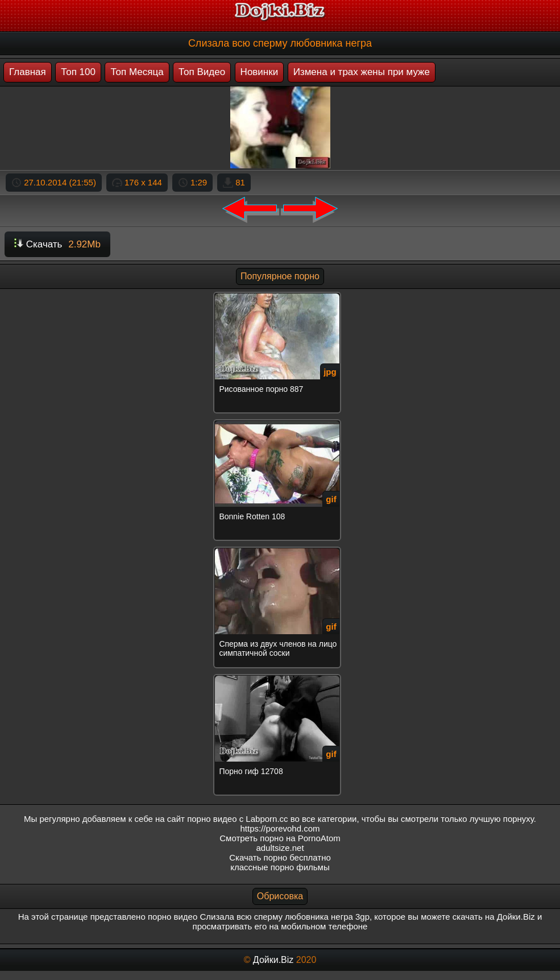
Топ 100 (78, 72)
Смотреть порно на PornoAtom (280, 838)
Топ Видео (202, 72)
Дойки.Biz (273, 960)
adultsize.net (280, 848)
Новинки (260, 72)
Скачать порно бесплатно (280, 857)
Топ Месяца (137, 72)
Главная (28, 72)
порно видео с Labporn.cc (237, 819)
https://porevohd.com (280, 828)
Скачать (57, 244)
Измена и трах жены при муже (362, 72)
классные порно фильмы (280, 867)
